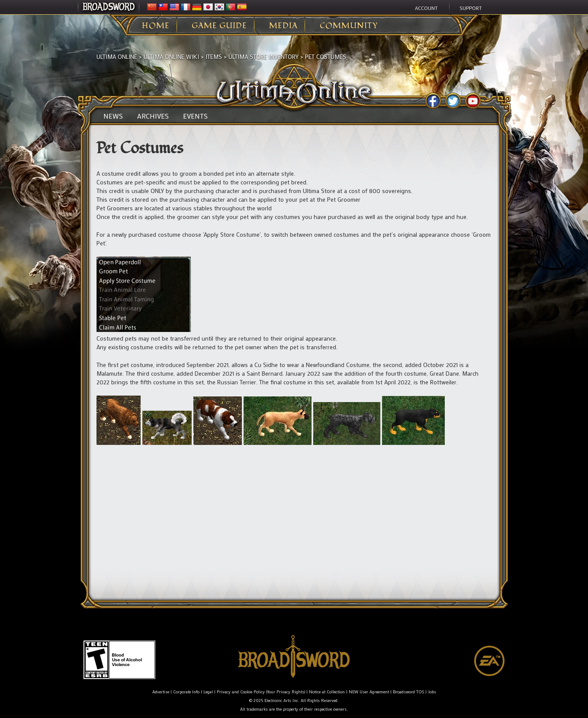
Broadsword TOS (408, 692)
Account (426, 8)
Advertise (161, 692)
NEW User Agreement (369, 692)
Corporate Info (186, 692)
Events (195, 116)
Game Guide (219, 26)
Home (156, 26)
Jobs (432, 692)
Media (283, 26)
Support (471, 8)
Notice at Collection (327, 692)
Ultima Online (117, 56)
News (113, 116)
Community (349, 26)
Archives (153, 116)
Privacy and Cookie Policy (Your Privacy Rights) (261, 692)
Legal (208, 692)
